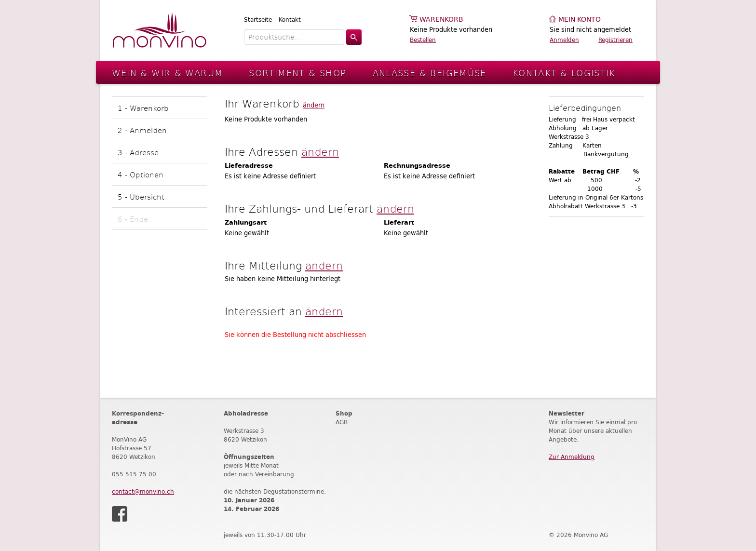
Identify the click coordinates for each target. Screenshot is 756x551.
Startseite (258, 20)
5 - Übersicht (141, 196)
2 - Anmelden (142, 130)
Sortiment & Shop (297, 73)
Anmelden (564, 40)
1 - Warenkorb (143, 108)
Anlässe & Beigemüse (430, 73)
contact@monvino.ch (143, 491)
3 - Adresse (138, 152)
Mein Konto (580, 20)
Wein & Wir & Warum (168, 73)
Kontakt (290, 20)
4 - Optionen (141, 174)
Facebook (120, 514)
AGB (342, 422)
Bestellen (423, 40)
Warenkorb (441, 20)
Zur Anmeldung (572, 457)
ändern (314, 105)
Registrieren (615, 40)
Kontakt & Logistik (564, 73)
